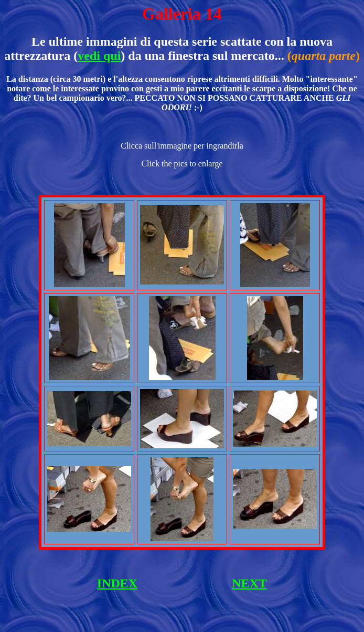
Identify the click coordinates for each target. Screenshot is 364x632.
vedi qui (99, 56)
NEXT (249, 583)
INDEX (117, 583)
